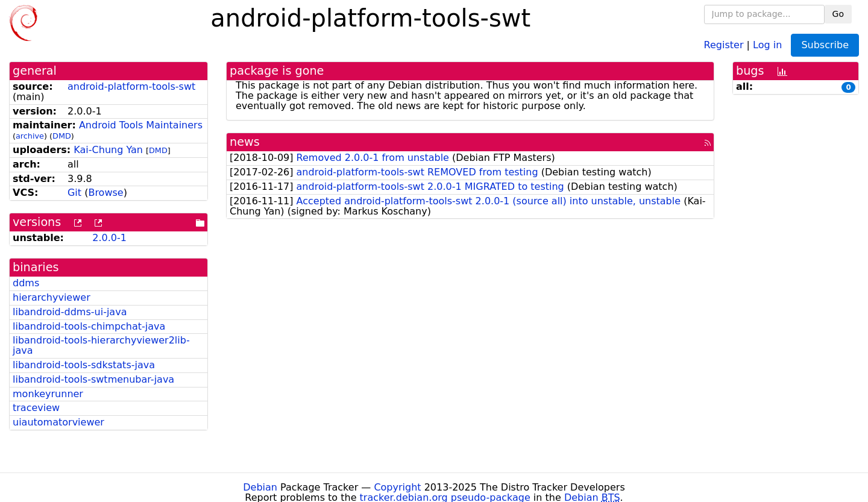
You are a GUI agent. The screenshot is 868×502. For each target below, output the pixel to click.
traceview (36, 408)
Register (724, 44)
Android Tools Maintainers (141, 125)
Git (74, 193)
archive (30, 136)
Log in (767, 44)
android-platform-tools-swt (131, 86)
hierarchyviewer (52, 297)
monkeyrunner (48, 394)
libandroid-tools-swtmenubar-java (93, 379)
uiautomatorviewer (58, 422)
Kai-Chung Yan (108, 150)
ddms (26, 283)
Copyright (397, 487)
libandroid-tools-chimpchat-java (89, 326)
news (245, 142)
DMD (62, 136)
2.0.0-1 (109, 238)
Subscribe (825, 45)
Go (838, 14)
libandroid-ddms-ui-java (70, 312)
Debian (260, 487)
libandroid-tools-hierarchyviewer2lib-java (101, 345)
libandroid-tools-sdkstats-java (84, 365)
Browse (105, 193)
